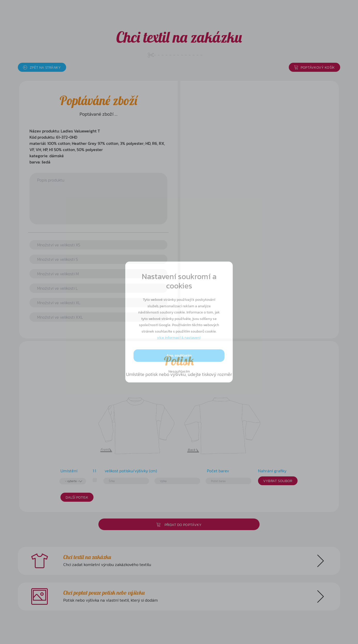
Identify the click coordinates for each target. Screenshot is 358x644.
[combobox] (73, 481)
